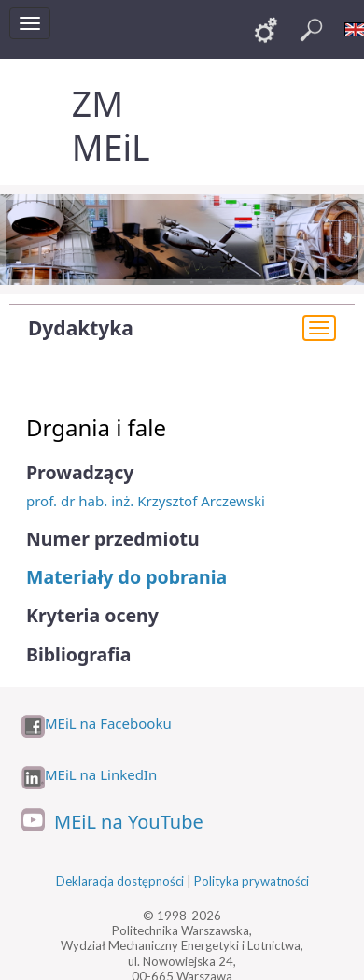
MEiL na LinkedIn (101, 775)
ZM (98, 103)
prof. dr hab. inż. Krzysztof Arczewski (146, 501)
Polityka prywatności (252, 881)
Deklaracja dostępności (120, 881)
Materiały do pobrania (126, 577)
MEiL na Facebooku (108, 724)
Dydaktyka (81, 328)
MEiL (111, 147)
